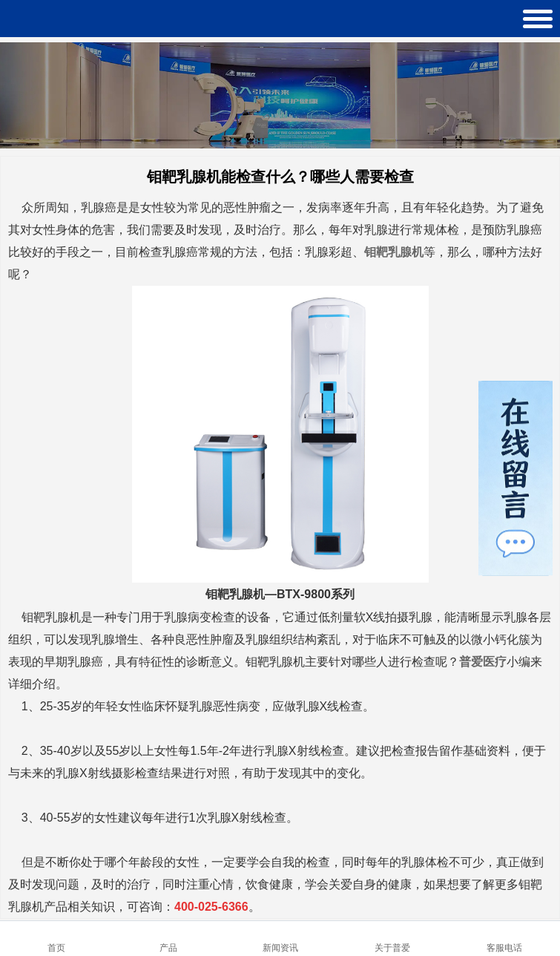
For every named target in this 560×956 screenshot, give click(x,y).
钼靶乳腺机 (394, 252)
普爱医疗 (483, 662)
